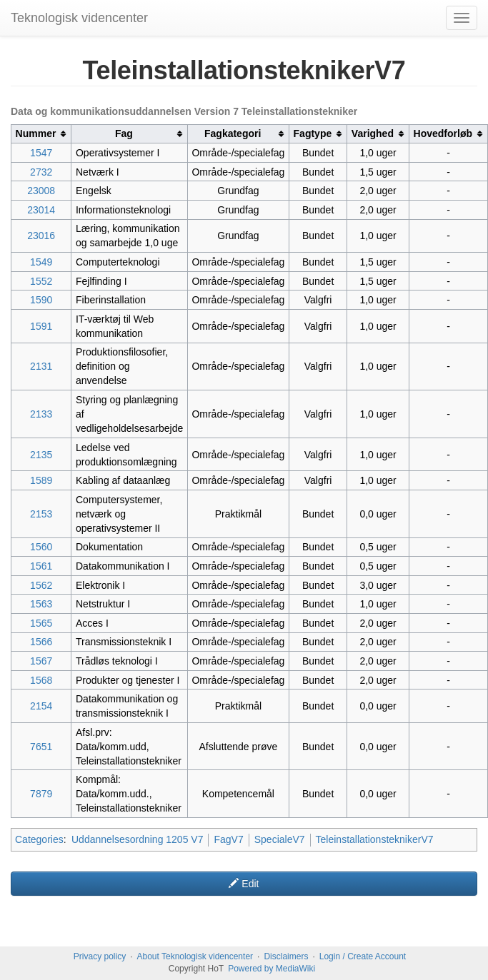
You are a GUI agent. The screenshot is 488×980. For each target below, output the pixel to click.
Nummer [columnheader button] (36, 133)
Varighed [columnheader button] (373, 133)
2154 (41, 706)
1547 (41, 153)
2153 (41, 514)
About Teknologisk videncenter (195, 956)
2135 (41, 455)
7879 (41, 794)
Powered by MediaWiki (272, 969)
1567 (41, 661)
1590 (41, 300)
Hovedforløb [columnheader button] (443, 133)
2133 (41, 414)
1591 (41, 326)
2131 (41, 366)
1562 (41, 585)
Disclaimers (286, 956)
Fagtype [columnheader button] (313, 133)
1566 (41, 642)
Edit (244, 884)
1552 (41, 281)
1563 (41, 604)
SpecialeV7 (280, 839)
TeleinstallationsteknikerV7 (375, 839)
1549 (41, 262)
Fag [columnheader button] (124, 133)
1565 (41, 623)
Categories (39, 839)
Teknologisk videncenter (79, 18)
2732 (41, 172)
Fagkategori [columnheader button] (233, 133)
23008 (41, 191)
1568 (41, 680)
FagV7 (228, 839)
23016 (41, 236)
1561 (41, 566)
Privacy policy (100, 956)
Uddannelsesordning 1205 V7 (137, 839)
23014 (41, 210)
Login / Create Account (363, 956)
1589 (41, 480)
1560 (41, 547)
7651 (41, 747)
